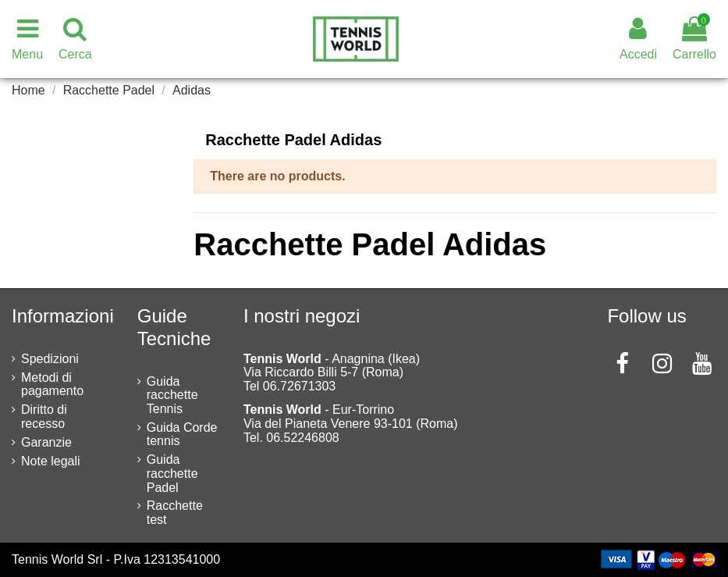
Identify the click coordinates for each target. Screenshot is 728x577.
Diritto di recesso (44, 417)
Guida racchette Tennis (172, 395)
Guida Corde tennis (182, 435)
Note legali (51, 461)
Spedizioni (50, 359)
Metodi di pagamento (52, 385)
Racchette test (175, 513)
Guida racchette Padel (172, 473)
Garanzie (46, 442)
